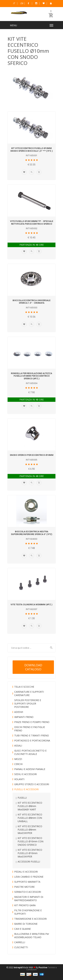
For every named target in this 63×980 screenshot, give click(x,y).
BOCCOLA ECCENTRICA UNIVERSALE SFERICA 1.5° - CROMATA (32, 302)
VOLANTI (19, 779)
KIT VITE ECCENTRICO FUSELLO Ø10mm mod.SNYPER (30, 853)
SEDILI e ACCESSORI (26, 774)
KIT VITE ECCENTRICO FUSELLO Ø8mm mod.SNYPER (30, 830)
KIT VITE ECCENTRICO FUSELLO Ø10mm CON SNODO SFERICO (30, 841)
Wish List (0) (44, 3)
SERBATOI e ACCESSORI (28, 892)
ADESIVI (19, 712)
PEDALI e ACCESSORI (26, 872)
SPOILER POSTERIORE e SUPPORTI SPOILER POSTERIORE (28, 704)
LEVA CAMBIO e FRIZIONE (29, 877)
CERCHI (18, 764)
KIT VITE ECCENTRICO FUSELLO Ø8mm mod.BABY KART (30, 806)
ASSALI (18, 746)
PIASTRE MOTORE (24, 887)
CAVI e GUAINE (23, 929)
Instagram (36, 3)
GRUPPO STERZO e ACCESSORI (32, 784)
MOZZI (18, 759)
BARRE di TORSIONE (26, 924)
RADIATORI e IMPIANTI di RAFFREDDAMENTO (29, 899)
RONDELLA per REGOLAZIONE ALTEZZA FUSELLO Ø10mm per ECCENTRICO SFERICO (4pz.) (32, 376)
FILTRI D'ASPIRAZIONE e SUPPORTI (28, 912)
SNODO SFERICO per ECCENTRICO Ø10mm (32, 455)
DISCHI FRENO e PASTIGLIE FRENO (30, 729)
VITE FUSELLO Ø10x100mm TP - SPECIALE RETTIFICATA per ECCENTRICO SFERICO (32, 223)
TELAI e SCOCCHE (24, 687)
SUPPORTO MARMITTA (27, 882)
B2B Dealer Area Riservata (51, 3)
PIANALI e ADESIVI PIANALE (30, 769)
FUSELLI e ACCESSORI (26, 789)
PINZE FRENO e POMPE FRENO (32, 722)
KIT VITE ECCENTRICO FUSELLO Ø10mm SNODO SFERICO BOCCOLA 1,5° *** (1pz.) (32, 150)
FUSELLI (22, 798)
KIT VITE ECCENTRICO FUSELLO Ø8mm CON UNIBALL (30, 818)
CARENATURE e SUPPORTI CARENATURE (29, 693)
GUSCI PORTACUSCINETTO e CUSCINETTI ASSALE (30, 752)
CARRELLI (20, 942)
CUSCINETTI (21, 947)
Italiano (14, 3)
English (22, 3)
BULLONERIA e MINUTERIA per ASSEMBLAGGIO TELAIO (32, 936)
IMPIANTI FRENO (24, 717)
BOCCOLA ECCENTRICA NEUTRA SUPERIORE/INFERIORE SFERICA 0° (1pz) (32, 533)
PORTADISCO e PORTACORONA (32, 741)
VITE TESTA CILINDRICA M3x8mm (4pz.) (32, 604)
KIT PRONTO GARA (25, 905)
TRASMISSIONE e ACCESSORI (30, 919)
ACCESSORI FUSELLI (29, 862)
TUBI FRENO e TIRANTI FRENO (32, 735)
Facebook (28, 3)
